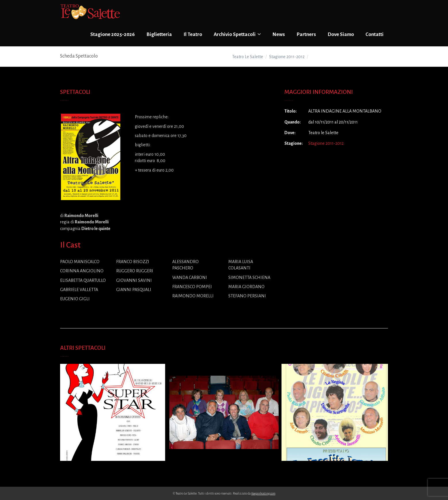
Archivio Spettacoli (237, 34)
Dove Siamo (341, 34)
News (279, 34)
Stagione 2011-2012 (326, 143)
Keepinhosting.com (263, 493)
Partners (306, 34)
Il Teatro (193, 34)
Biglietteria (159, 34)
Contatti (375, 34)
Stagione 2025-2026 (113, 34)
